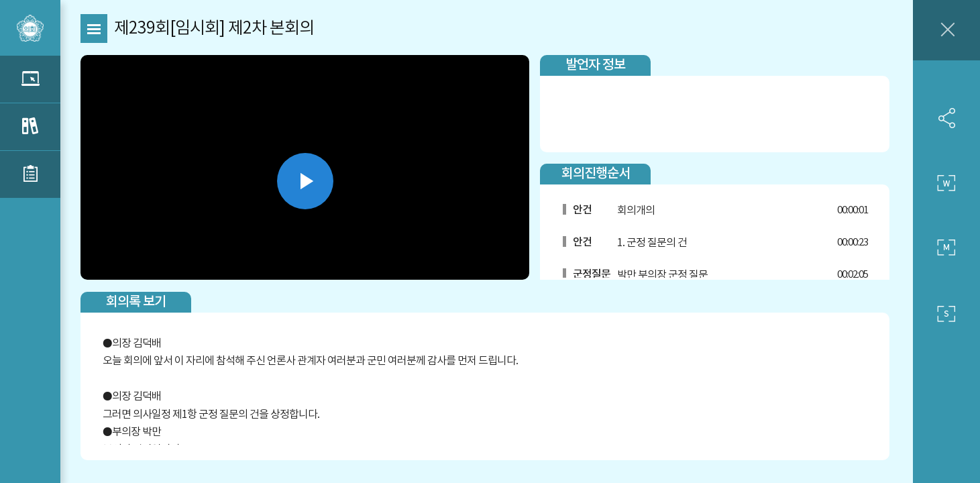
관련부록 (30, 174)
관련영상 (30, 79)
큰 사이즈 (946, 183)
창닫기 (946, 30)
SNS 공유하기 (946, 118)
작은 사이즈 (946, 314)
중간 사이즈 (946, 248)
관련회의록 (30, 127)
